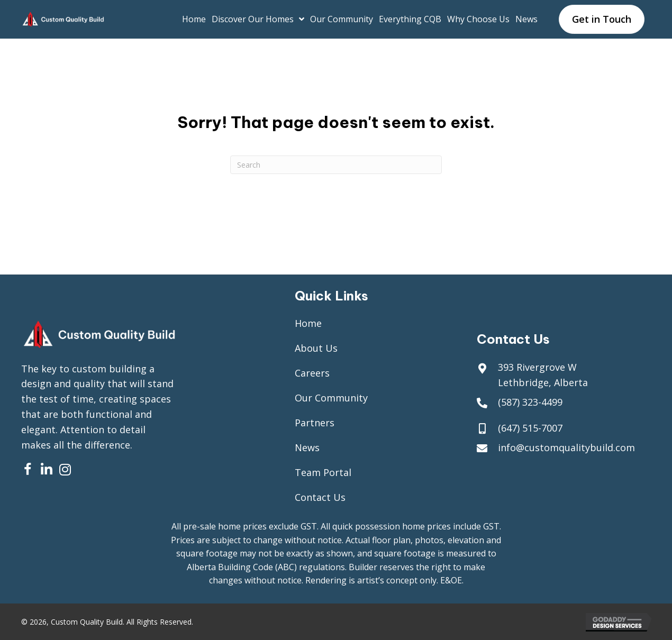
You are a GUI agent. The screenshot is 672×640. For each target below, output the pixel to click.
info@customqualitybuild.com (566, 447)
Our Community (331, 398)
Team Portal (323, 472)
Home (308, 323)
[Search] (336, 165)
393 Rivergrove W (537, 367)
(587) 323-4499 (530, 402)
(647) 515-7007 (530, 428)
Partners (315, 423)
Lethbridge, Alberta (543, 382)
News (307, 447)
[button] (28, 469)
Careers (312, 373)
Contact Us (320, 497)
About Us (316, 348)
